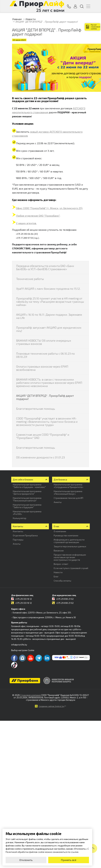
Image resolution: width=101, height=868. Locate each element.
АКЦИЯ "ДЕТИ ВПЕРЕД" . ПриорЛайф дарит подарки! (45, 397)
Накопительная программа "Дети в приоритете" (27, 492)
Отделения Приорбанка (25, 535)
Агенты (17, 544)
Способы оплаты (62, 581)
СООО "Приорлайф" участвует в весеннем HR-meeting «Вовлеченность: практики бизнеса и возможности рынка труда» (47, 422)
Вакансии (59, 550)
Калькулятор (20, 518)
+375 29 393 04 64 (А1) (27, 234)
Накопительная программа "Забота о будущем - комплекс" (29, 486)
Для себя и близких (23, 480)
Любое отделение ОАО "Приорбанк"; (38, 216)
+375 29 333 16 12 (23, 599)
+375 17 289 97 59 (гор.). (28, 238)
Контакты (18, 526)
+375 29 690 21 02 (65, 599)
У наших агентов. (26, 223)
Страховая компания (30, 695)
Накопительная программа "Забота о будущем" (27, 506)
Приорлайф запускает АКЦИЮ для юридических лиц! (49, 329)
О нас (57, 526)
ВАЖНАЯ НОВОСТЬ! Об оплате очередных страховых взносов (44, 342)
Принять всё (69, 860)
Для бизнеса (60, 480)
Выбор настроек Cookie (23, 650)
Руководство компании (66, 535)
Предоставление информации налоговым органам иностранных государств (70, 557)
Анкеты (58, 502)
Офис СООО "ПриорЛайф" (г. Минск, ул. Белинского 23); (49, 208)
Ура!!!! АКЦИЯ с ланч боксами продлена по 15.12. (48, 289)
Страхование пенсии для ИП (68, 498)
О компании (60, 531)
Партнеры (18, 540)
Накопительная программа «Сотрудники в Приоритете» (68, 486)
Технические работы (30, 279)
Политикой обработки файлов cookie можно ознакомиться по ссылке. (42, 852)
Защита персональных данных (70, 546)
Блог (56, 576)
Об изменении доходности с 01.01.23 (40, 457)
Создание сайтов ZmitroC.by (51, 706)
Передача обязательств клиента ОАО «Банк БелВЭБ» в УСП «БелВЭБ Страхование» (45, 267)
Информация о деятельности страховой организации (69, 541)
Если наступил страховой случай (71, 568)
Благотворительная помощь (36, 409)
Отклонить (26, 860)
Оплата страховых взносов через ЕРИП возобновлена (42, 368)
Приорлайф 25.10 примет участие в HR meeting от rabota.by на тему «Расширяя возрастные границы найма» (50, 302)
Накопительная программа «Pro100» (27, 513)
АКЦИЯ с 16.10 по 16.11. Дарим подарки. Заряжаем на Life (49, 316)
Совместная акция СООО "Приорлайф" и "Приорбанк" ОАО (43, 436)
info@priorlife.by (19, 645)
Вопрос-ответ (61, 564)
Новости (58, 572)
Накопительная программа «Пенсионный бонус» (68, 492)
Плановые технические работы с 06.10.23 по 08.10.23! (45, 355)
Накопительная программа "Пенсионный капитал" (27, 499)
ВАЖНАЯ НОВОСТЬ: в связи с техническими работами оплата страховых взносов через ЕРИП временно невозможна (49, 383)
